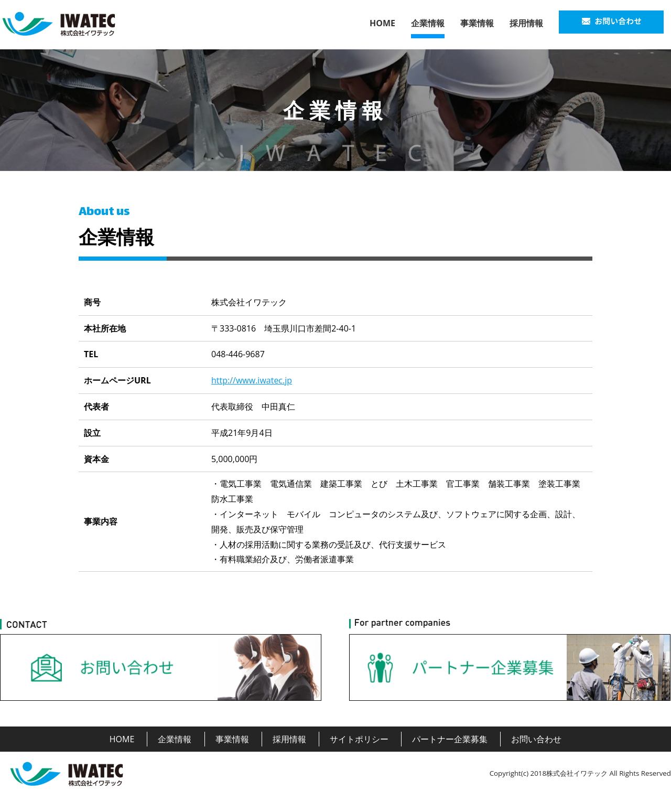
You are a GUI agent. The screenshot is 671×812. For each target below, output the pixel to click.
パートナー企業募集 (450, 739)
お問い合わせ (536, 739)
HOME (382, 23)
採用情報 (526, 23)
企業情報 (428, 23)
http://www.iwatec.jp (252, 380)
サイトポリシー (359, 739)
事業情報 (477, 23)
